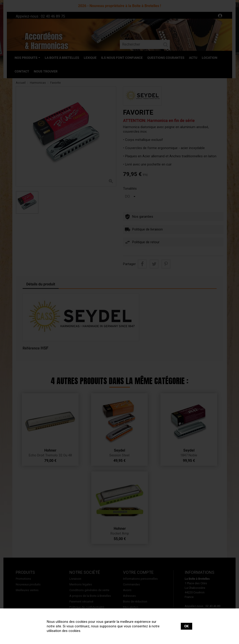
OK (186, 626)
